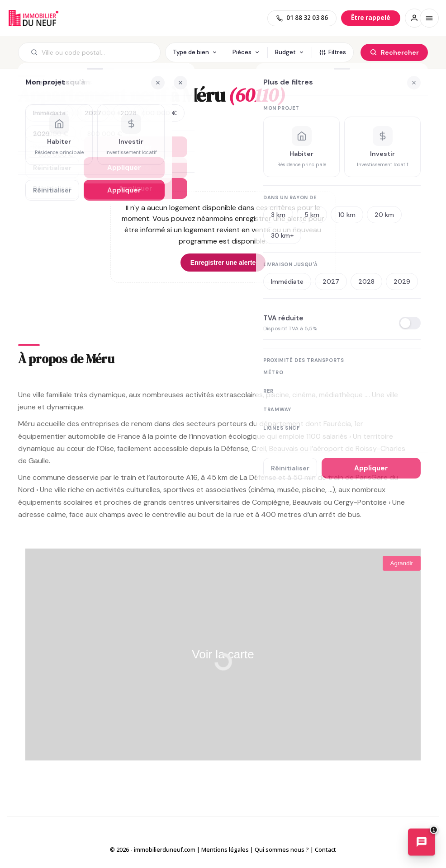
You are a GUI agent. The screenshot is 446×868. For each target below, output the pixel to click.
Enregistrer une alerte (223, 263)
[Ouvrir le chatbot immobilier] (422, 843)
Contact (325, 849)
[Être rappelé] (371, 18)
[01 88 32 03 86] (302, 18)
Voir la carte (223, 654)
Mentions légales (225, 849)
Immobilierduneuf (33, 18)
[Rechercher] (394, 52)
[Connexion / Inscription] (414, 18)
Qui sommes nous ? (282, 849)
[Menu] (429, 18)
